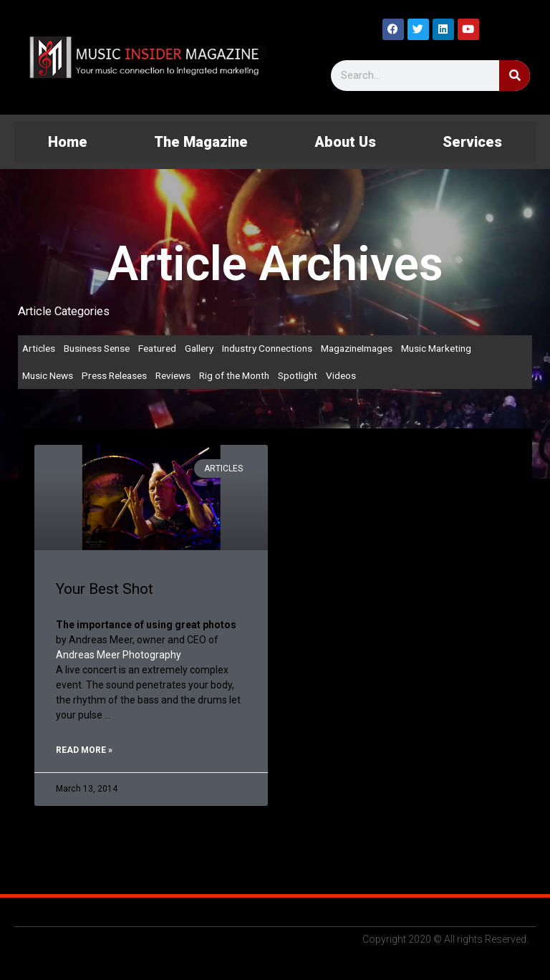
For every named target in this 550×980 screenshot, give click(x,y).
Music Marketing (436, 348)
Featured (157, 348)
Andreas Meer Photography (119, 655)
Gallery (199, 348)
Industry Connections (267, 348)
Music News (48, 375)
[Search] (515, 76)
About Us (345, 142)
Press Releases (114, 375)
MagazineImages (357, 348)
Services (472, 142)
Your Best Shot (105, 589)
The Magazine (201, 142)
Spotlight (298, 375)
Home (68, 142)
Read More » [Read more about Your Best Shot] (84, 750)
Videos (341, 375)
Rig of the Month (234, 375)
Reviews (173, 375)
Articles (39, 348)
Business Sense (97, 348)
